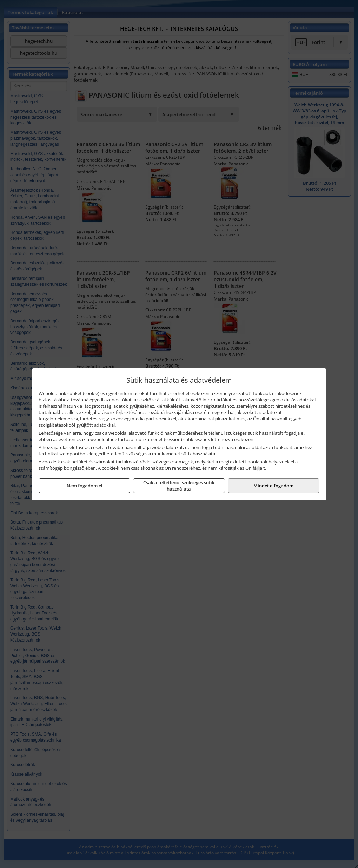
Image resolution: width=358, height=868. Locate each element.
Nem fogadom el (85, 486)
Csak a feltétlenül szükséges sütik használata (179, 486)
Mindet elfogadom (273, 486)
